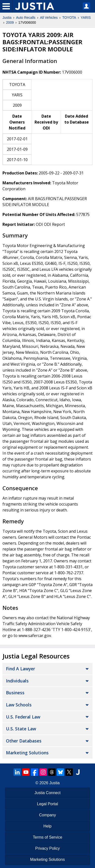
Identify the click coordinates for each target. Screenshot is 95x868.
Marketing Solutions (27, 753)
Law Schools (19, 705)
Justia (7, 18)
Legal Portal (47, 804)
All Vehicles (49, 18)
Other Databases (24, 741)
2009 (10, 22)
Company (47, 815)
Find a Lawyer (20, 669)
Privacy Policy (48, 848)
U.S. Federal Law (23, 717)
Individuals (17, 681)
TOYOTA (69, 18)
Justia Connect (48, 793)
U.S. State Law (21, 729)
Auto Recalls (26, 18)
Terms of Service (47, 837)
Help (47, 826)
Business (15, 693)
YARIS (86, 18)
